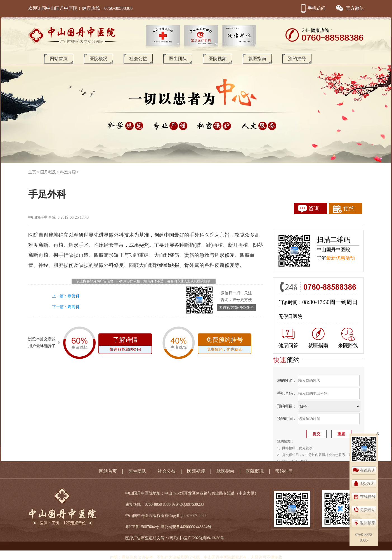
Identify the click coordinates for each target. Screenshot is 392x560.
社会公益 (138, 59)
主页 (32, 172)
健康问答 (288, 338)
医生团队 (178, 59)
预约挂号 (297, 59)
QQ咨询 (368, 483)
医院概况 (98, 59)
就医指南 (257, 59)
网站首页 (59, 59)
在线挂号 (368, 497)
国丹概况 (48, 172)
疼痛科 (74, 307)
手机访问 (312, 8)
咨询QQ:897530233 (188, 504)
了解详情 (125, 345)
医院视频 (218, 59)
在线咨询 (368, 470)
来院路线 (348, 338)
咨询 (309, 209)
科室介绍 (68, 172)
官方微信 (350, 8)
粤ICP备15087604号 (142, 527)
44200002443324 (194, 527)
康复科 (74, 296)
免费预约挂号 (225, 345)
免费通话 (368, 510)
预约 (344, 209)
